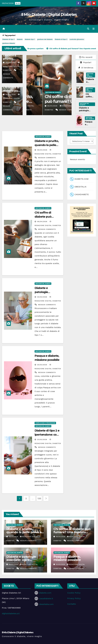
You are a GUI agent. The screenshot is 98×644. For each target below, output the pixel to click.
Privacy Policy (74, 598)
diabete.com (45, 593)
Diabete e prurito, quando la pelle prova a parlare (45, 101)
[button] (88, 29)
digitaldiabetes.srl (11, 613)
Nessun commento (52, 110)
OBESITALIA (80, 187)
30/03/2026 (42, 297)
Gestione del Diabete (37, 92)
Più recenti (86, 57)
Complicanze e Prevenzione (45, 423)
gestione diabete (9, 43)
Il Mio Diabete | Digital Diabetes (49, 15)
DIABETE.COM (82, 179)
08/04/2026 (11, 62)
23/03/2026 (42, 440)
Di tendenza (86, 68)
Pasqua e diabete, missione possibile (67, 558)
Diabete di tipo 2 (61, 39)
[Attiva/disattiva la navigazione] (94, 29)
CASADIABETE (82, 194)
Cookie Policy (74, 593)
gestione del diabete (45, 39)
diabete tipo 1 (30, 39)
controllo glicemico (77, 39)
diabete (20, 39)
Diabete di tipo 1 (8, 39)
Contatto (72, 604)
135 (39, 498)
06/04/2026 (11, 95)
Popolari (86, 63)
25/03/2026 (42, 365)
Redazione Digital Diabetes (12, 66)
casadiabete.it (46, 598)
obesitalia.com (46, 604)
